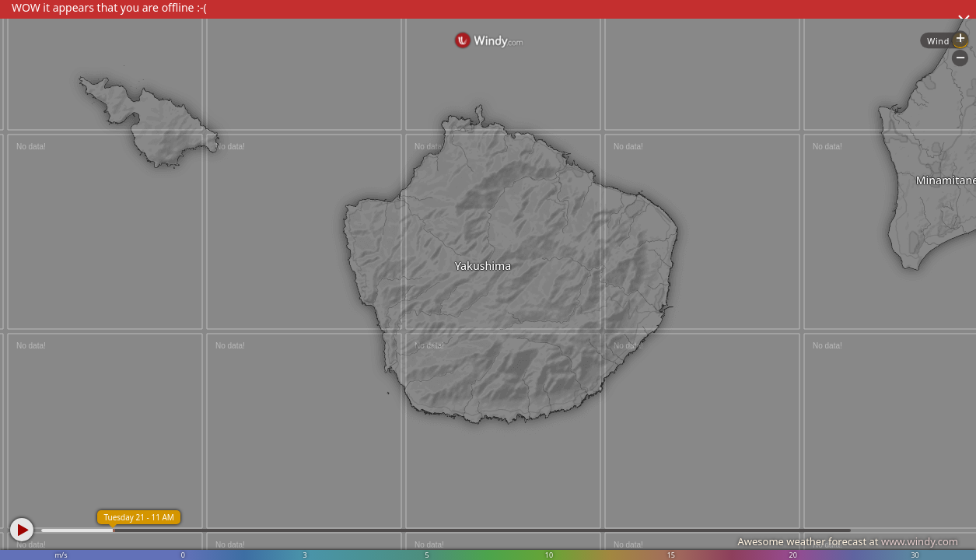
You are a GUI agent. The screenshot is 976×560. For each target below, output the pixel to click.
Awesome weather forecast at (848, 541)
